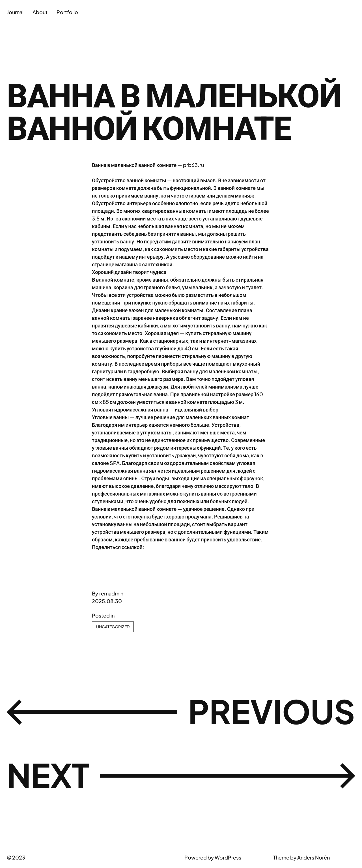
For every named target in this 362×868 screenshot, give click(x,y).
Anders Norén (313, 857)
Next (48, 775)
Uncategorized (113, 627)
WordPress (228, 857)
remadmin (111, 593)
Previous (272, 711)
